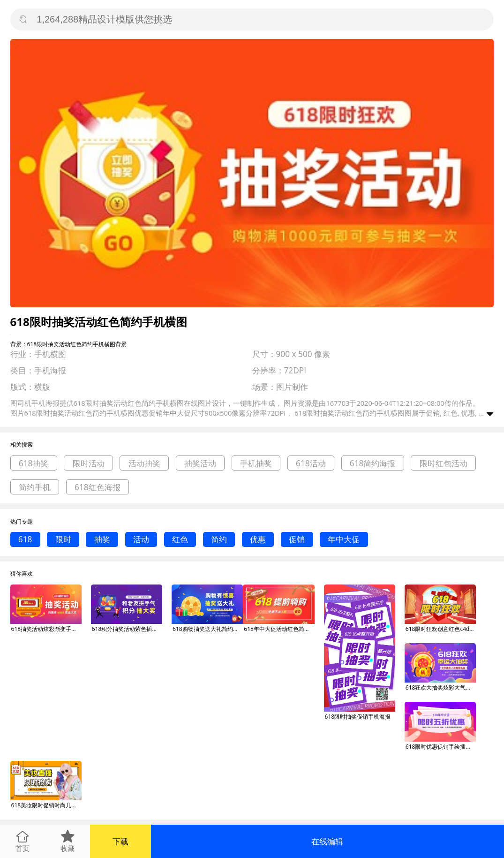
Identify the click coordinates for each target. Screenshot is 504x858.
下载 (120, 841)
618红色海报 (98, 487)
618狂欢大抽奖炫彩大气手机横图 (441, 687)
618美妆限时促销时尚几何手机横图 (46, 805)
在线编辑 (327, 841)
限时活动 (89, 463)
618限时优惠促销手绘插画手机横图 (441, 747)
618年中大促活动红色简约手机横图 (279, 629)
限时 (63, 539)
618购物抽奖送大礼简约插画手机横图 (208, 629)
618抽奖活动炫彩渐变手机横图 (46, 629)
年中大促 (344, 539)
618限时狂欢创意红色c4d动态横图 (441, 629)
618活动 (311, 463)
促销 (297, 539)
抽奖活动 (200, 463)
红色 (180, 539)
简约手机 (35, 487)
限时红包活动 (444, 463)
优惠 (258, 539)
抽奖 (102, 539)
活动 (141, 539)
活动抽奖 (144, 463)
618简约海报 (373, 463)
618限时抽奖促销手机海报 (358, 717)
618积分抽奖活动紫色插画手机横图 (127, 629)
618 (25, 539)
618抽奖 (34, 463)
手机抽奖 (256, 463)
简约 (219, 539)
